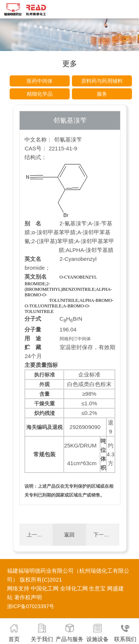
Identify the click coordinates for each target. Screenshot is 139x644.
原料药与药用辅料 (102, 81)
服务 (102, 94)
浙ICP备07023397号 (31, 606)
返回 (69, 535)
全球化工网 (74, 588)
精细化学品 (40, 94)
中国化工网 (45, 588)
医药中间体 (40, 81)
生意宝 (97, 588)
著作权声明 (28, 597)
